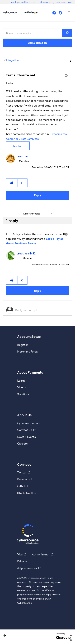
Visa (20, 554)
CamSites (12, 139)
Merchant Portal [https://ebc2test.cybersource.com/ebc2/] (28, 351)
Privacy (22, 561)
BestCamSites (30, 139)
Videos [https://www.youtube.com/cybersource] (22, 387)
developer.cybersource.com (56, 2)
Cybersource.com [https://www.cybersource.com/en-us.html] (29, 423)
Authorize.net (41, 554)
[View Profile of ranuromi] (23, 156)
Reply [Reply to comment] (37, 291)
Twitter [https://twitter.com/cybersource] (22, 472)
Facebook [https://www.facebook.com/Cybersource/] (24, 479)
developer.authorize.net (23, 2)
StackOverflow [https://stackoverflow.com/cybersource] (27, 493)
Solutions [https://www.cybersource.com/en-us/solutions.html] (23, 394)
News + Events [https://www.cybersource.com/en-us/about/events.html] (27, 437)
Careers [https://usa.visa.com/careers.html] (22, 443)
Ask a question (37, 43)
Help (55, 13)
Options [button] (70, 60)
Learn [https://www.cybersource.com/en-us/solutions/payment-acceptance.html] (21, 380)
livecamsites (59, 134)
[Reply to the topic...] (42, 310)
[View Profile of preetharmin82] (27, 253)
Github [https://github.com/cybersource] (22, 486)
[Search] (37, 33)
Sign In (61, 13)
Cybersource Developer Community (10, 13)
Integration (12, 60)
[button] (12, 183)
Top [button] (5, 635)
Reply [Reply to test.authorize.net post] (37, 195)
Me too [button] (18, 146)
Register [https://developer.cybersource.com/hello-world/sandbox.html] (23, 345)
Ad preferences (27, 568)
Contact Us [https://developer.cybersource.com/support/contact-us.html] (25, 430)
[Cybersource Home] (28, 534)
